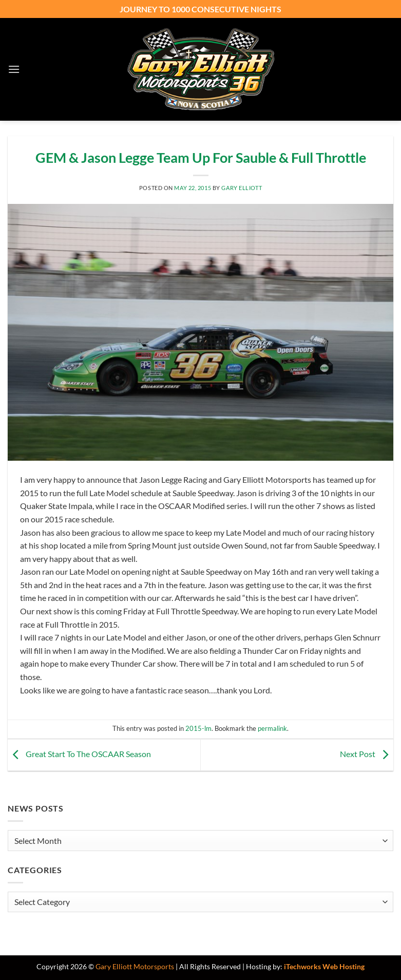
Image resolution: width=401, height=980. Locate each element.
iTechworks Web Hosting (324, 966)
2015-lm (198, 728)
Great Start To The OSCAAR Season (79, 754)
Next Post (367, 754)
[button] (14, 69)
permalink (272, 728)
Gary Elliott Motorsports (135, 966)
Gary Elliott (242, 188)
